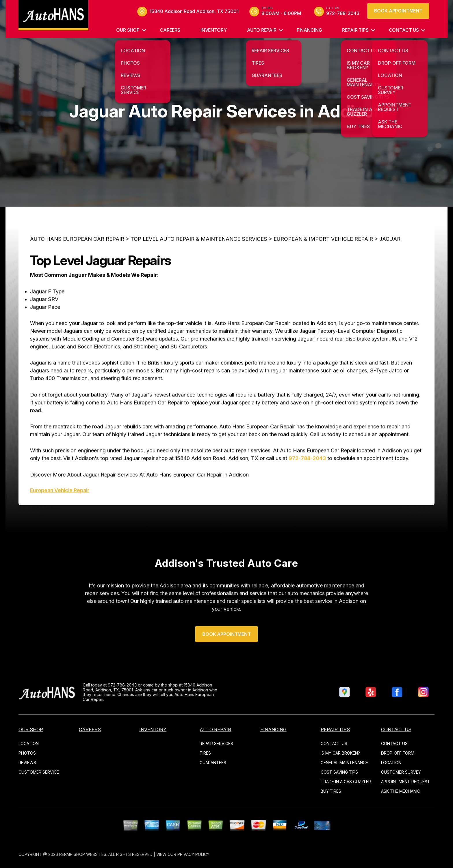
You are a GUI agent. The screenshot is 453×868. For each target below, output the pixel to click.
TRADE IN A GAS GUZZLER (346, 782)
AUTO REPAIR (262, 30)
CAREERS (170, 30)
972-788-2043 (307, 482)
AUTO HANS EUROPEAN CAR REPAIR (77, 263)
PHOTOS (27, 753)
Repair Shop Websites (83, 854)
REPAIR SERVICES (216, 743)
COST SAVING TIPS (339, 772)
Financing (309, 30)
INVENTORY (214, 30)
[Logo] (53, 15)
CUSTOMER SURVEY (401, 772)
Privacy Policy (193, 854)
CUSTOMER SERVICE (39, 772)
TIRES (205, 753)
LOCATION (29, 743)
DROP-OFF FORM (398, 753)
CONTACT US (404, 30)
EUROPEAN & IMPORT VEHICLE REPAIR (323, 263)
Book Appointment (398, 11)
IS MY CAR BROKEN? (340, 753)
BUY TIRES (331, 791)
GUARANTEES (213, 763)
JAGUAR (390, 263)
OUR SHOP (128, 30)
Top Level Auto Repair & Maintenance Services (199, 263)
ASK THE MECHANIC (401, 791)
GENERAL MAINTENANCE (344, 763)
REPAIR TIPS (355, 30)
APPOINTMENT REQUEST (406, 782)
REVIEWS (27, 763)
